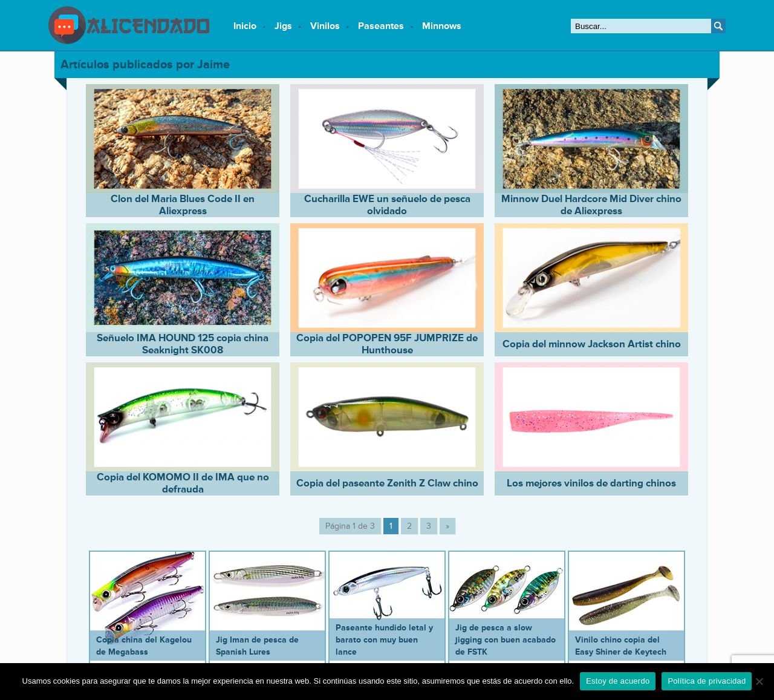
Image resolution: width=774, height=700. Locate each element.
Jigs (283, 26)
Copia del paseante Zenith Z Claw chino (387, 483)
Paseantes (381, 26)
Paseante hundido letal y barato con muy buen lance (384, 640)
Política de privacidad (707, 681)
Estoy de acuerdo (618, 681)
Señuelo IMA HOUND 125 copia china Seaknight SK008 (183, 344)
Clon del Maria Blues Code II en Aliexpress (183, 205)
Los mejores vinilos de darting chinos (591, 483)
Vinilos (325, 26)
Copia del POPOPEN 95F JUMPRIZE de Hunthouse (387, 344)
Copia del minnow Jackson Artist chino (592, 344)
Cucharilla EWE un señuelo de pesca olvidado (387, 205)
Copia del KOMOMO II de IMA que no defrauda (183, 483)
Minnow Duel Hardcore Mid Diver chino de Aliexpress (591, 205)
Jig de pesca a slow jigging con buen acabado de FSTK (506, 640)
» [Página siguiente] (447, 526)
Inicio (245, 26)
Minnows (442, 26)
